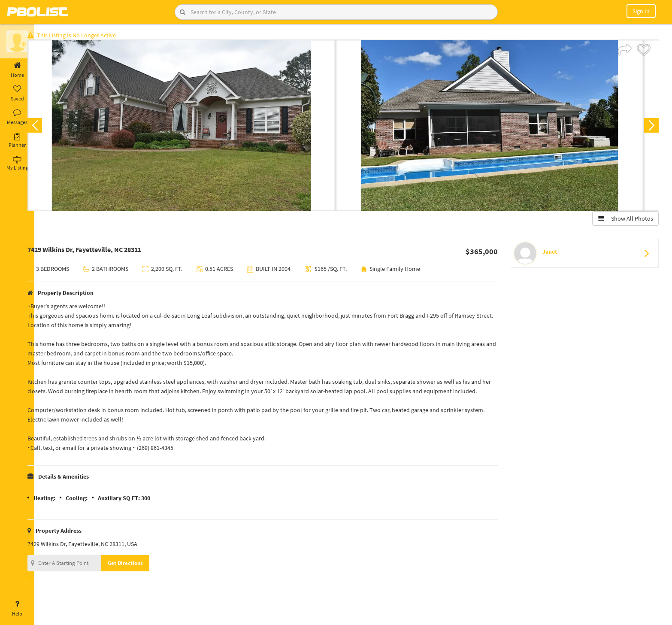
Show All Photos (624, 220)
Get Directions (139, 584)
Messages (17, 117)
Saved (17, 94)
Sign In (641, 11)
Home (17, 70)
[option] (195, 127)
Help (17, 609)
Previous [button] (48, 127)
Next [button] (650, 127)
